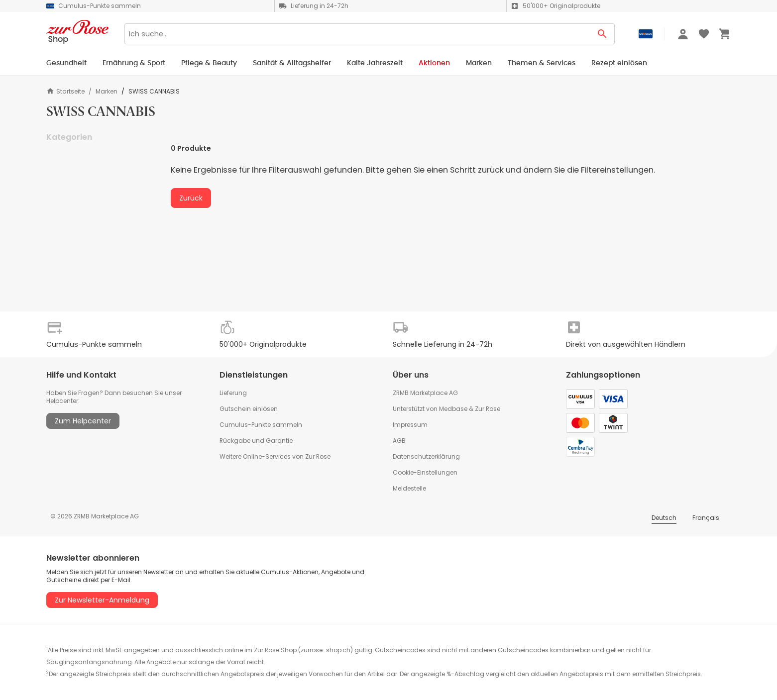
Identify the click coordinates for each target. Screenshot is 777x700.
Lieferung (233, 393)
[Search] (357, 34)
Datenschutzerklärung (426, 456)
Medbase (453, 409)
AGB (399, 441)
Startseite (65, 91)
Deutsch (664, 518)
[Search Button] (603, 34)
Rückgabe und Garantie (256, 441)
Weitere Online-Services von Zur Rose (275, 456)
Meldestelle (409, 488)
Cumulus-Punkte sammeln (261, 425)
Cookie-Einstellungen (425, 472)
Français (706, 518)
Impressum (410, 425)
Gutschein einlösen (249, 409)
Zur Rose (488, 409)
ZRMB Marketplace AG (425, 393)
